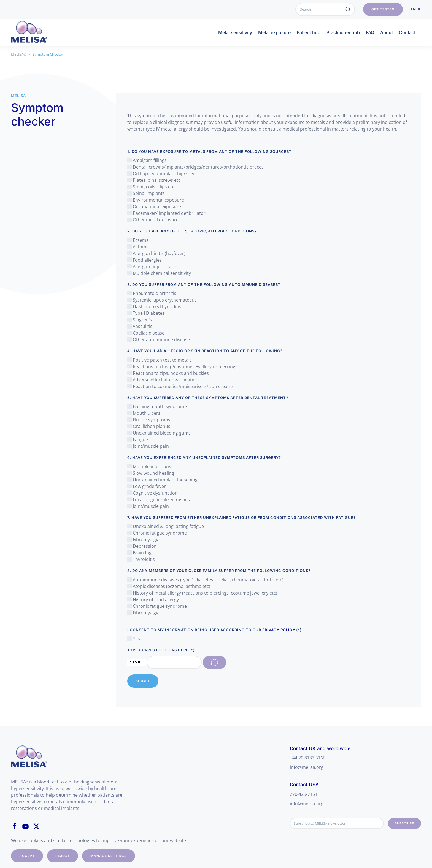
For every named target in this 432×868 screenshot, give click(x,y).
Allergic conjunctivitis (152, 267)
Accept (27, 856)
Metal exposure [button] (274, 32)
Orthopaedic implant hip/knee (161, 173)
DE (419, 9)
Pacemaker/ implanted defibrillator (166, 213)
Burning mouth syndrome (157, 406)
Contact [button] (407, 32)
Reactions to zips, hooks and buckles (168, 373)
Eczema (138, 240)
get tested (383, 9)
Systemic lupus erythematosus (162, 300)
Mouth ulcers (144, 413)
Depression (142, 546)
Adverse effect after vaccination (163, 380)
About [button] (387, 32)
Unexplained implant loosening (162, 480)
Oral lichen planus (149, 426)
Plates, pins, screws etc (154, 180)
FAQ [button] (370, 32)
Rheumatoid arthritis (152, 293)
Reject (63, 856)
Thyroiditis (141, 559)
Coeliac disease (146, 333)
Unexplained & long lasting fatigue (166, 526)
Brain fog (139, 553)
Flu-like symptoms (149, 420)
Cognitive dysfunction (152, 493)
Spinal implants (146, 193)
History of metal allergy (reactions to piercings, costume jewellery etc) (202, 593)
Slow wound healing (151, 473)
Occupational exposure (154, 207)
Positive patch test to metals (160, 360)
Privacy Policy (279, 630)
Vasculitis (140, 326)
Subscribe (404, 823)
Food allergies (145, 260)
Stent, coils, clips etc (151, 187)
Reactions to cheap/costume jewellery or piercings (182, 367)
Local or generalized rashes (159, 500)
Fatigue (138, 440)
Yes (134, 639)
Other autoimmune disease (159, 340)
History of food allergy (153, 600)
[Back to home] (35, 32)
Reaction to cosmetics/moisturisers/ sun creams (180, 386)
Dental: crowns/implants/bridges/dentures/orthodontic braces (195, 167)
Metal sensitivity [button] (235, 32)
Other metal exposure (153, 220)
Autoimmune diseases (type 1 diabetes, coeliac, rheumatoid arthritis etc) (205, 580)
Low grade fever (147, 486)
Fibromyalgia (143, 539)
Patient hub (309, 32)
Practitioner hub (343, 32)
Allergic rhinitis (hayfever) (156, 253)
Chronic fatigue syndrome (157, 533)
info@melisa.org (307, 767)
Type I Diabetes (146, 313)
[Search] (325, 9)
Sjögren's (140, 320)
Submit (143, 681)
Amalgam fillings (147, 160)
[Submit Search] (348, 9)
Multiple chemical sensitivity (159, 273)
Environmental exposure (156, 200)
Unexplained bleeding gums (159, 433)
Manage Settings (109, 856)
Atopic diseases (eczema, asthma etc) (169, 586)
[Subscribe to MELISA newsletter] (337, 823)
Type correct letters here (161, 650)
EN (413, 9)
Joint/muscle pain (148, 446)
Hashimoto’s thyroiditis (154, 306)
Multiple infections (149, 466)
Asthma (138, 247)
